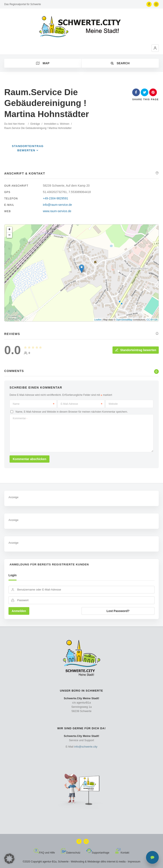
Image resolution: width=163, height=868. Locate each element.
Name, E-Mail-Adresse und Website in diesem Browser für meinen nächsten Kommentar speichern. (72, 412)
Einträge (35, 124)
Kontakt (122, 853)
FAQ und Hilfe (44, 853)
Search (120, 63)
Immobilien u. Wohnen (57, 124)
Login (13, 575)
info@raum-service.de (57, 205)
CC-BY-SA (152, 320)
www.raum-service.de (57, 211)
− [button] (9, 235)
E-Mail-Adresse (81, 404)
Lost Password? (118, 611)
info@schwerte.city (86, 747)
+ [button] (9, 229)
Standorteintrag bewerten (136, 350)
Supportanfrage (98, 853)
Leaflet (98, 320)
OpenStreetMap (124, 320)
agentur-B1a (49, 862)
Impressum (134, 862)
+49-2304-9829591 (56, 198)
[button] (155, 48)
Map (43, 63)
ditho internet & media (113, 862)
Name (34, 404)
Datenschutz (71, 853)
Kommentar (20, 418)
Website (113, 404)
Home (21, 124)
